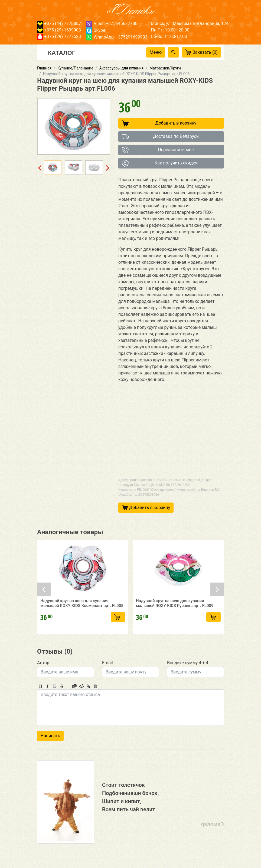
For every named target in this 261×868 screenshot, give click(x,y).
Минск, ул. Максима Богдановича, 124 (190, 23)
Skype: (96, 30)
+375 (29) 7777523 (59, 36)
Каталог (62, 52)
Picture (96, 686)
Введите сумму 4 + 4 (188, 663)
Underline (55, 686)
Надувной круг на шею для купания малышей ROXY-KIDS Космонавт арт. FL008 (82, 607)
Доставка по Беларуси (160, 137)
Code (81, 686)
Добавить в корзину (159, 123)
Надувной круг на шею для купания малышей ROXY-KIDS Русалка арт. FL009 (175, 607)
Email (107, 663)
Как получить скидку (159, 163)
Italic (48, 686)
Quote (74, 686)
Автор (43, 663)
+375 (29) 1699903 (59, 30)
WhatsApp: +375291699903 (117, 37)
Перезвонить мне (158, 150)
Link (89, 686)
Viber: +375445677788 (112, 23)
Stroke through (62, 686)
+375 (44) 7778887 (59, 23)
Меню (156, 52)
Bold (41, 686)
